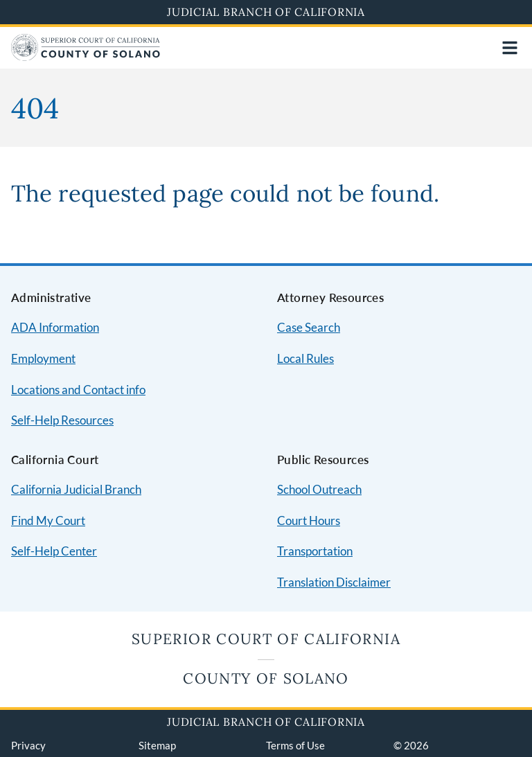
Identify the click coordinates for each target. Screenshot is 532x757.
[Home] (86, 56)
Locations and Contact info (78, 390)
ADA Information (55, 327)
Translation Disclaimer (334, 582)
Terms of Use (295, 745)
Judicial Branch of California (266, 12)
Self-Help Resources (62, 420)
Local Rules (305, 358)
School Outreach (319, 489)
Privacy (28, 745)
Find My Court (48, 520)
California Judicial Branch (76, 489)
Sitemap (157, 745)
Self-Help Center (54, 551)
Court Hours (309, 520)
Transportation (315, 551)
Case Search (309, 327)
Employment (43, 358)
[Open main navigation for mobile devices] (510, 48)
